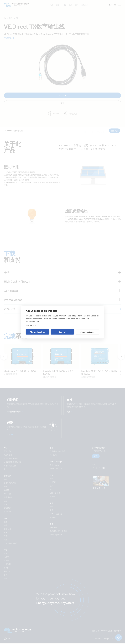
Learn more (31, 325)
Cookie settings (87, 332)
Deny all (62, 332)
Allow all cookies (37, 332)
